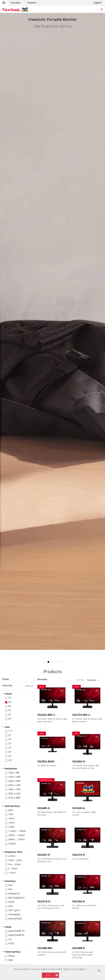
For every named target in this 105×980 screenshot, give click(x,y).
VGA (9, 885)
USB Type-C (13, 910)
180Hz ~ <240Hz (15, 835)
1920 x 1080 (13, 777)
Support (98, 3)
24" (9, 739)
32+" (10, 760)
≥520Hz (11, 844)
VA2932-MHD (46, 761)
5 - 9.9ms (12, 868)
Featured (92, 680)
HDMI (10, 902)
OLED (10, 943)
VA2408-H (79, 948)
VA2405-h (44, 808)
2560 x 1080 (13, 781)
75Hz (10, 814)
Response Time (14, 852)
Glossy (10, 956)
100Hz (10, 818)
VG (9, 706)
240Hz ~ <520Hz (15, 839)
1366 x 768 (13, 773)
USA (48, 975)
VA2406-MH (45, 948)
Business (32, 3)
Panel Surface (13, 952)
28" (9, 752)
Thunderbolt (13, 914)
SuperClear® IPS (15, 931)
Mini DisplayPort (15, 898)
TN (9, 939)
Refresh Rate (12, 806)
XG (9, 719)
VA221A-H (44, 901)
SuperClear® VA (15, 935)
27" (9, 748)
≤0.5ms (11, 856)
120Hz (10, 823)
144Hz (10, 827)
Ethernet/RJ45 (14, 919)
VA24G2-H (79, 761)
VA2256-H (79, 901)
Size (7, 727)
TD (9, 698)
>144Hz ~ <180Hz (16, 831)
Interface (10, 881)
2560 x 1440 (13, 785)
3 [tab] (52, 662)
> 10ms (11, 873)
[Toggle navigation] (102, 9)
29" (9, 756)
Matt (10, 960)
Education (16, 3)
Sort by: (80, 680)
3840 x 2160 (13, 793)
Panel (8, 927)
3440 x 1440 (13, 789)
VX (8, 714)
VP (8, 710)
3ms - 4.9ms (13, 864)
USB (9, 906)
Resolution (11, 769)
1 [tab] (44, 662)
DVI (9, 889)
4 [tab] (57, 662)
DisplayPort (13, 893)
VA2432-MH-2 (46, 715)
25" (9, 743)
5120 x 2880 (13, 798)
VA (8, 702)
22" (9, 735)
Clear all (29, 686)
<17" (9, 731)
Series (8, 694)
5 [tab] (61, 662)
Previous (3, 306)
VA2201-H (44, 855)
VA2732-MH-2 (81, 715)
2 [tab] (48, 662)
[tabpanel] (52, 331)
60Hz (10, 810)
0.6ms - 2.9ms (14, 860)
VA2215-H (79, 855)
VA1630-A (79, 808)
